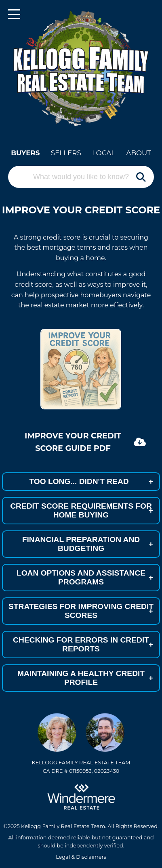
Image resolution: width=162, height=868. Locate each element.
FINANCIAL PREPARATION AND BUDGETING (88, 544)
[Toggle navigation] (14, 14)
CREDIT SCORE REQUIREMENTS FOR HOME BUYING (82, 510)
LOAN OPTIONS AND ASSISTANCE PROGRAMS (85, 577)
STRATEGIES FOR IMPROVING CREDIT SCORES (81, 611)
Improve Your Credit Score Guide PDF (85, 442)
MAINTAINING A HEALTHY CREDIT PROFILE (85, 678)
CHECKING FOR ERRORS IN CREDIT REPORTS (83, 644)
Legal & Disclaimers (81, 857)
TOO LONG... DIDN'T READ (91, 482)
